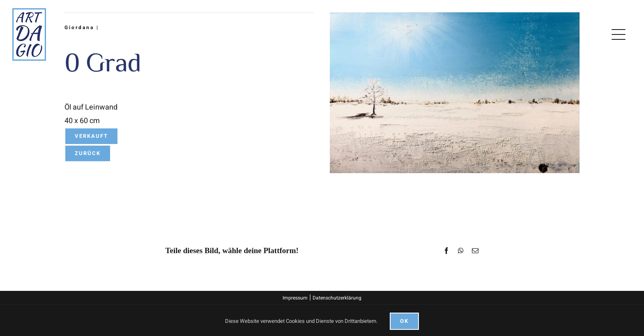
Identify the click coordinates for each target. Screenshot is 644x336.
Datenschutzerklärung (337, 298)
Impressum (295, 298)
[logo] (29, 12)
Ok (404, 321)
